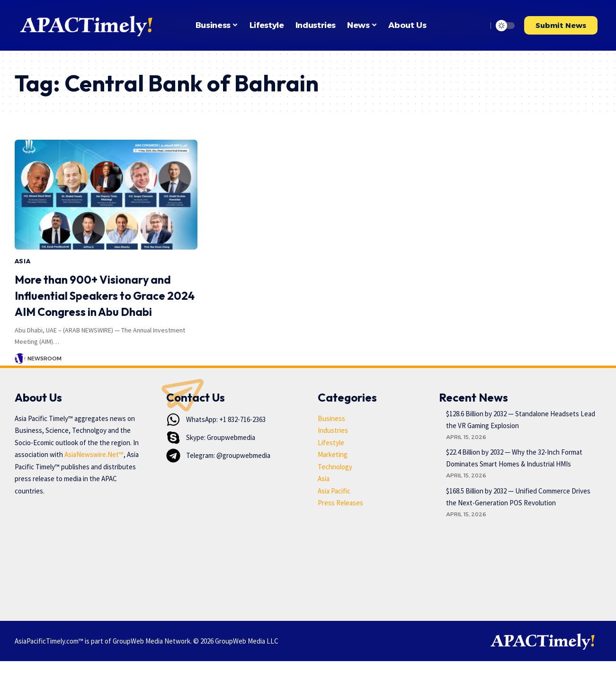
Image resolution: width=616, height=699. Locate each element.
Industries (333, 468)
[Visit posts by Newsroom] (20, 375)
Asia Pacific (334, 529)
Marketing (333, 492)
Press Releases (340, 541)
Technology (335, 505)
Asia (23, 261)
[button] (478, 26)
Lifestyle (331, 480)
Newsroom (45, 374)
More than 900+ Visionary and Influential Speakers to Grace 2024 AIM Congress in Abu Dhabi (101, 303)
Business (331, 456)
